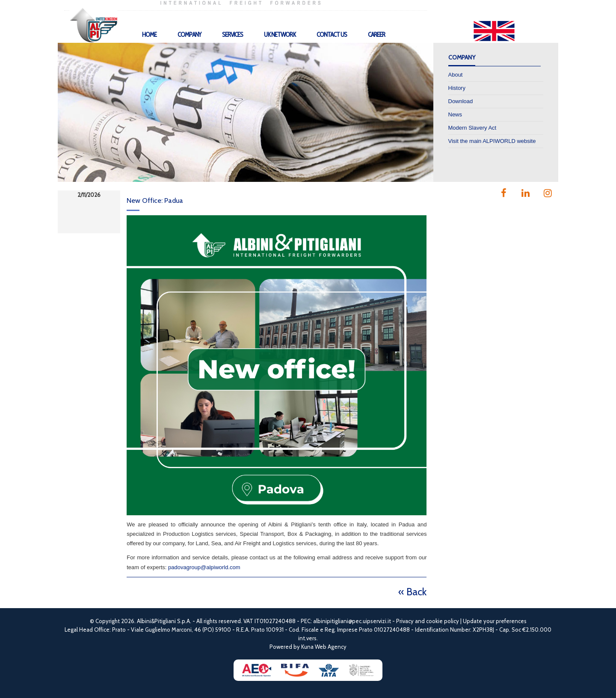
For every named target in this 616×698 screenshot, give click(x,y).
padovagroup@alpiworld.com (204, 567)
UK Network (280, 35)
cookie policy (443, 621)
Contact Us (332, 35)
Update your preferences (495, 621)
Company (189, 35)
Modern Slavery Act (472, 128)
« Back (412, 592)
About (456, 75)
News (455, 114)
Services (232, 35)
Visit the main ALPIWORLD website (492, 141)
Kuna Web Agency (324, 647)
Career (376, 35)
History (457, 88)
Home (149, 35)
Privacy (405, 621)
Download (461, 101)
